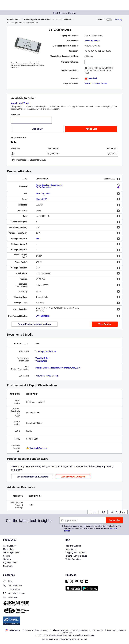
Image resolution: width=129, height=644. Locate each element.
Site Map (7, 559)
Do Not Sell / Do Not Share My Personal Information (64, 639)
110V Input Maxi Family (46, 351)
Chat (8, 581)
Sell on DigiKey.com (12, 553)
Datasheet (91, 78)
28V (38, 239)
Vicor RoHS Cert (42, 358)
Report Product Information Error (34, 324)
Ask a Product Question (73, 477)
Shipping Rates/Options (76, 553)
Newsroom (8, 566)
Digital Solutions (10, 563)
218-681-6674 (12, 590)
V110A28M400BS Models (96, 84)
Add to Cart (91, 129)
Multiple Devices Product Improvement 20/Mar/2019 (58, 368)
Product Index (13, 19)
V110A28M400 (43, 316)
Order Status (71, 549)
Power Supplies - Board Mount (37, 19)
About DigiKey (9, 546)
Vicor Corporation (92, 41)
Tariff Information (73, 559)
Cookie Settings (66, 632)
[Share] (118, 20)
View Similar (105, 324)
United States (13, 630)
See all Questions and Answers (32, 477)
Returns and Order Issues (76, 556)
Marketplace (8, 549)
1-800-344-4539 (13, 586)
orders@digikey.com (14, 593)
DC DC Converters (63, 19)
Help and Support (73, 546)
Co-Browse (10, 598)
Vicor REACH (41, 361)
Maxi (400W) (41, 199)
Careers (6, 556)
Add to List (38, 129)
